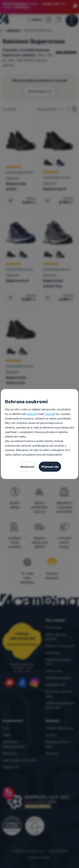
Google (50, 414)
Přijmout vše (50, 467)
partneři (32, 414)
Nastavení (27, 467)
